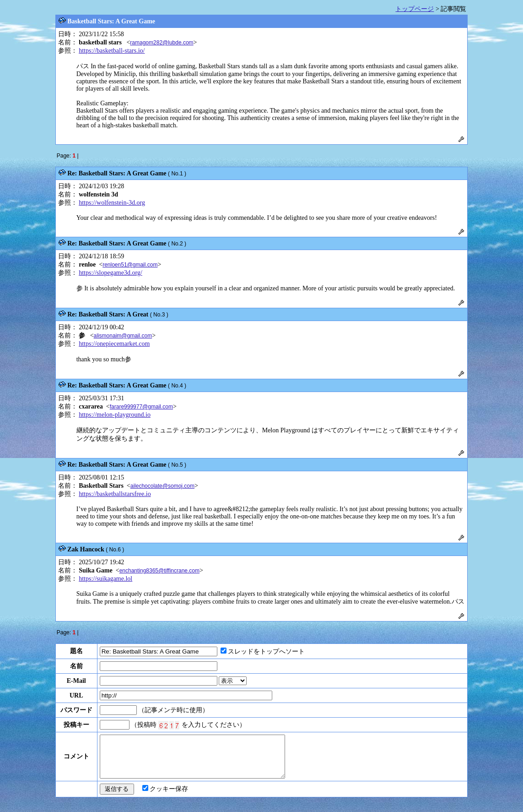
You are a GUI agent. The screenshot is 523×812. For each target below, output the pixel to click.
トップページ (415, 9)
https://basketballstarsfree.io (115, 494)
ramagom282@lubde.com (162, 43)
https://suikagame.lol (105, 579)
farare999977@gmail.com (141, 407)
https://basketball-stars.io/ (112, 51)
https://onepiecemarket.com (114, 344)
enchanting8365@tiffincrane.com (159, 571)
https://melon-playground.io (115, 415)
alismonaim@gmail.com (123, 336)
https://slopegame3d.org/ (111, 273)
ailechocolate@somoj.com (162, 486)
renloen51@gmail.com (130, 265)
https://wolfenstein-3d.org (112, 203)
